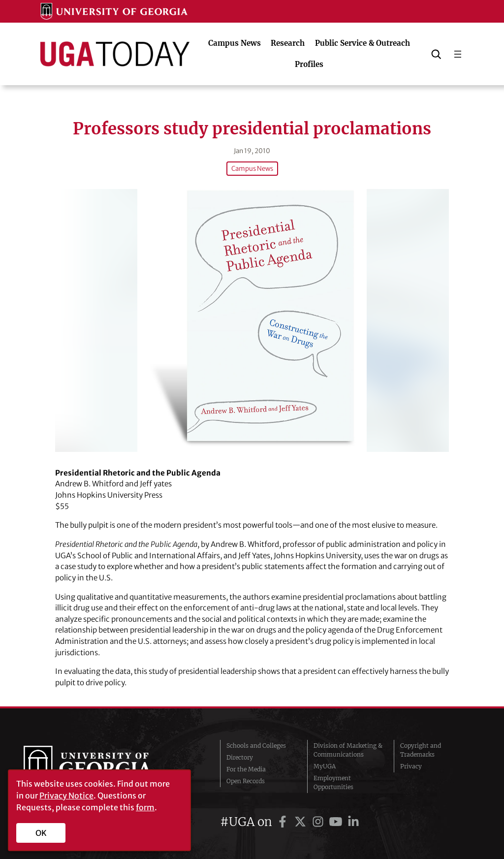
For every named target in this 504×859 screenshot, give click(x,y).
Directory (240, 757)
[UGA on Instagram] (319, 822)
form (145, 807)
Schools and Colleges (256, 746)
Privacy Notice (66, 795)
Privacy (411, 766)
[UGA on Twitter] (302, 822)
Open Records (246, 781)
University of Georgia (97, 766)
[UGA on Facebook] (284, 822)
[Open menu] (458, 54)
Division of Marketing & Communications (348, 750)
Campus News (252, 169)
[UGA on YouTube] (337, 822)
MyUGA (325, 766)
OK (41, 833)
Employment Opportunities (333, 782)
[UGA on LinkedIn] (353, 822)
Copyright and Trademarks (421, 750)
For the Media (246, 769)
